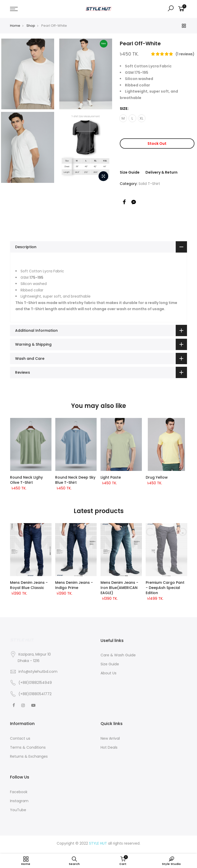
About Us (109, 673)
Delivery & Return (161, 172)
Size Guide (130, 172)
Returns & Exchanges (29, 756)
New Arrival (110, 738)
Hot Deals (109, 747)
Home (15, 26)
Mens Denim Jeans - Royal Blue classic (29, 585)
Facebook (19, 792)
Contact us (20, 738)
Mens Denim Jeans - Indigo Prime (74, 585)
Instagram (19, 801)
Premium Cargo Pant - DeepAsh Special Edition (165, 588)
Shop (31, 26)
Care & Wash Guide (118, 655)
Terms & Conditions (28, 747)
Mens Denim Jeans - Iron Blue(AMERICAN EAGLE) (119, 588)
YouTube (18, 810)
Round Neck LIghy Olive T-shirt (26, 480)
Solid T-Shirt (149, 184)
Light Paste (111, 477)
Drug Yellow (157, 477)
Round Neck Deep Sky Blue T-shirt (75, 480)
